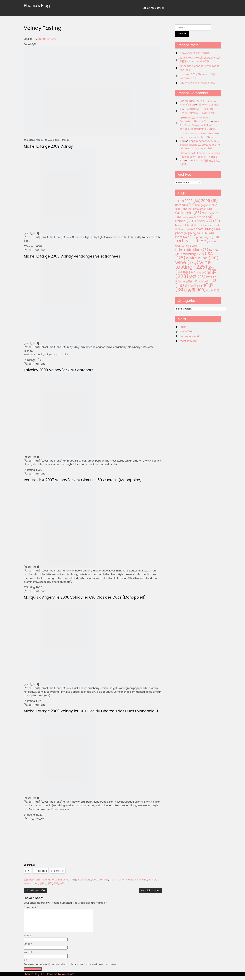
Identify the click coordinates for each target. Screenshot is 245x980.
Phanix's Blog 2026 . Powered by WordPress (49, 978)
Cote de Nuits (100, 880)
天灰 (182, 109)
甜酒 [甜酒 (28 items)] (203, 282)
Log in (183, 327)
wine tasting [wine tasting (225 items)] (193, 265)
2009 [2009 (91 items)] (210, 201)
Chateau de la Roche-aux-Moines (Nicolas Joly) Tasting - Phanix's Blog (200, 157)
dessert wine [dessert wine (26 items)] (190, 217)
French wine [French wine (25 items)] (195, 225)
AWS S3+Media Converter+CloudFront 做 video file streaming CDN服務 (199, 125)
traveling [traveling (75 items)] (193, 254)
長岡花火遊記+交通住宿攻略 (195, 53)
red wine (142, 880)
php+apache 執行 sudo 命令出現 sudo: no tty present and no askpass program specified (200, 145)
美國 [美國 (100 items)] (197, 290)
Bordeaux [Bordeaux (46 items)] (185, 205)
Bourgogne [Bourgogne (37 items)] (205, 205)
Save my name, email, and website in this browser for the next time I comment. (71, 968)
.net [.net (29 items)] (180, 201)
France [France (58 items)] (184, 221)
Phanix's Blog (37, 6)
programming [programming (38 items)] (208, 237)
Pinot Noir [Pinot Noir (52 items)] (185, 237)
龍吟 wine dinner (209, 105)
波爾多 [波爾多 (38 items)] (192, 281)
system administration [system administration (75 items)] (192, 248)
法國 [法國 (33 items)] (180, 281)
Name (28, 940)
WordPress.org (188, 341)
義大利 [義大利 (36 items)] (213, 290)
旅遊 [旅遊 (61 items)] (212, 277)
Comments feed (189, 336)
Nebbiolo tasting (150, 891)
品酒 (50, 883)
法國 (62, 883)
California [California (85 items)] (188, 213)
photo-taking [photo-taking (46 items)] (208, 229)
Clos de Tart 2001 (35, 891)
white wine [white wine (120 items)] (202, 258)
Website (29, 956)
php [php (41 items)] (209, 233)
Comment (31, 907)
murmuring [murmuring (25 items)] (188, 229)
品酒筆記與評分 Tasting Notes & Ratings (47, 880)
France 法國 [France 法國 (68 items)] (207, 221)
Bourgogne (85, 880)
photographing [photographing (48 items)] (189, 233)
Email (28, 948)
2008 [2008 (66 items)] (193, 201)
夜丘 (56, 883)
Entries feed (186, 331)
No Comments (48, 39)
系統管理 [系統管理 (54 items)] (194, 286)
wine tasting (31, 883)
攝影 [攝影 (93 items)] (197, 277)
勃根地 (43, 883)
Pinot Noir (130, 880)
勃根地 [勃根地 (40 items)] (190, 272)
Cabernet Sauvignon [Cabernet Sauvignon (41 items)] (196, 209)
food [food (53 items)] (206, 217)
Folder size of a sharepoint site (197, 83)
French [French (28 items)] (181, 225)
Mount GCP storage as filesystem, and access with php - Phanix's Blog (199, 137)
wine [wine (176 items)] (187, 262)
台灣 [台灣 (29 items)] (202, 272)
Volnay (152, 880)
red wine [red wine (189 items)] (192, 241)
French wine (117, 880)
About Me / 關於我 (154, 8)
